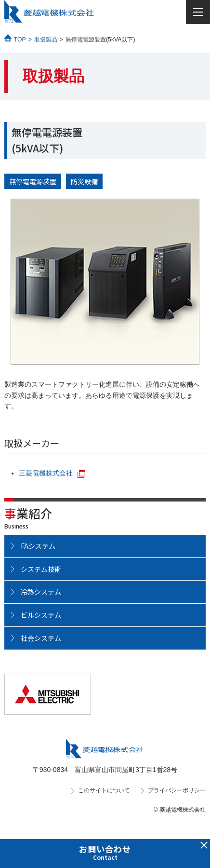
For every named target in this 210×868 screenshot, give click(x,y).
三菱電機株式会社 (46, 473)
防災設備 (84, 181)
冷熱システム (41, 592)
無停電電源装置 (33, 181)
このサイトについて (104, 790)
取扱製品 (46, 40)
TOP (20, 40)
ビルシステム (41, 615)
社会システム (41, 638)
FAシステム (38, 546)
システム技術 (41, 569)
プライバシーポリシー (177, 790)
